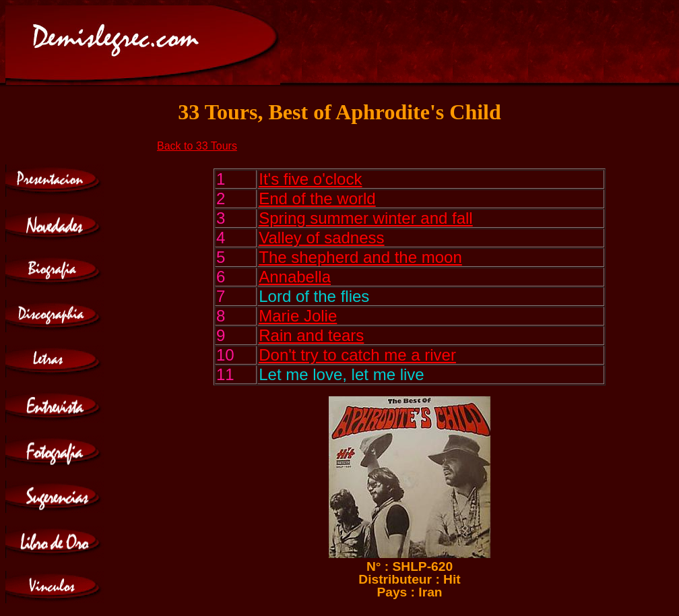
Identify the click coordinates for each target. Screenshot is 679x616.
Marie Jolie (298, 316)
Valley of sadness (321, 238)
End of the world (317, 198)
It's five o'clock (310, 179)
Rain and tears (311, 335)
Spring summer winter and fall (365, 218)
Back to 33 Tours (197, 146)
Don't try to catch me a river (357, 355)
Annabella (295, 277)
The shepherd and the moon (360, 257)
